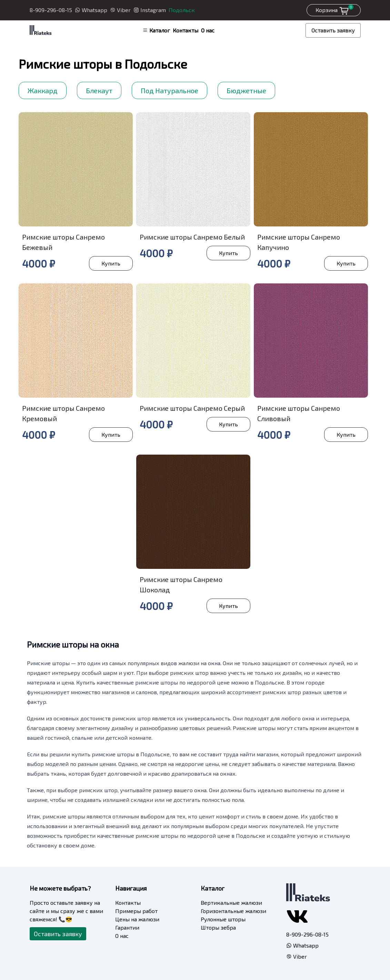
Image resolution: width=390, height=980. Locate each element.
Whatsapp (91, 10)
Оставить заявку (333, 30)
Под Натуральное (169, 90)
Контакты (186, 30)
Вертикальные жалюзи (231, 903)
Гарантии (127, 927)
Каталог (156, 30)
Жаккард (43, 90)
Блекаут (99, 90)
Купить (111, 263)
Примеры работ (136, 911)
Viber (120, 10)
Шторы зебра (218, 927)
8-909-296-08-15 (51, 10)
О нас (208, 30)
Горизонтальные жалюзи (233, 911)
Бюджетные (246, 90)
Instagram (150, 10)
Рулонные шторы (223, 919)
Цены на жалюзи (137, 919)
